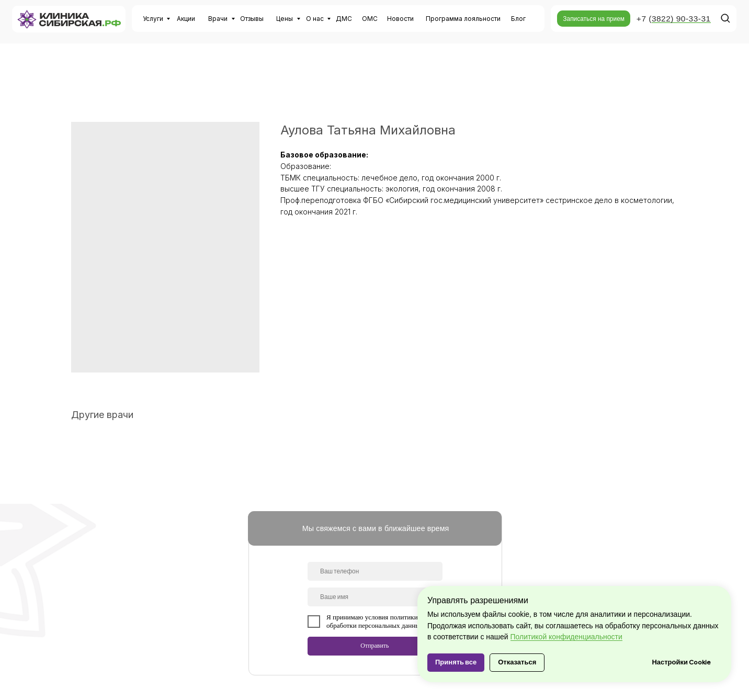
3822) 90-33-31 (681, 19)
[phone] (375, 571)
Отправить (374, 646)
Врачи (218, 19)
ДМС (344, 19)
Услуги (153, 19)
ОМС (370, 19)
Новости (400, 19)
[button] (594, 19)
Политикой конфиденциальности (566, 637)
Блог (518, 19)
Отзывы (252, 19)
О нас (315, 19)
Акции (186, 19)
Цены (285, 19)
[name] (375, 597)
